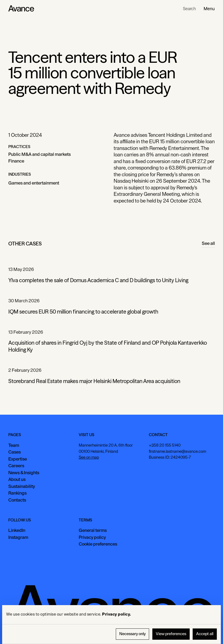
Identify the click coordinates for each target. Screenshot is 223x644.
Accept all (205, 634)
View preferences (171, 634)
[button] (209, 9)
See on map (89, 457)
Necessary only (132, 634)
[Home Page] (21, 9)
